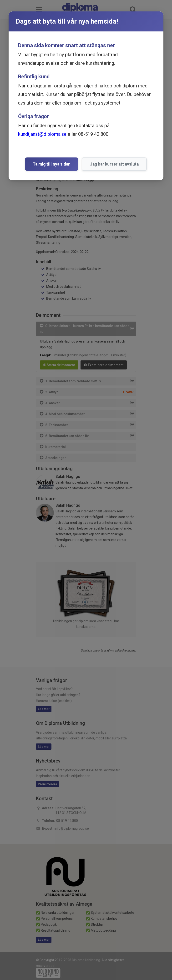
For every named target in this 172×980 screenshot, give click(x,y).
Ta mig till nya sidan (52, 164)
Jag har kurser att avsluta (114, 164)
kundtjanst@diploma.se (42, 134)
